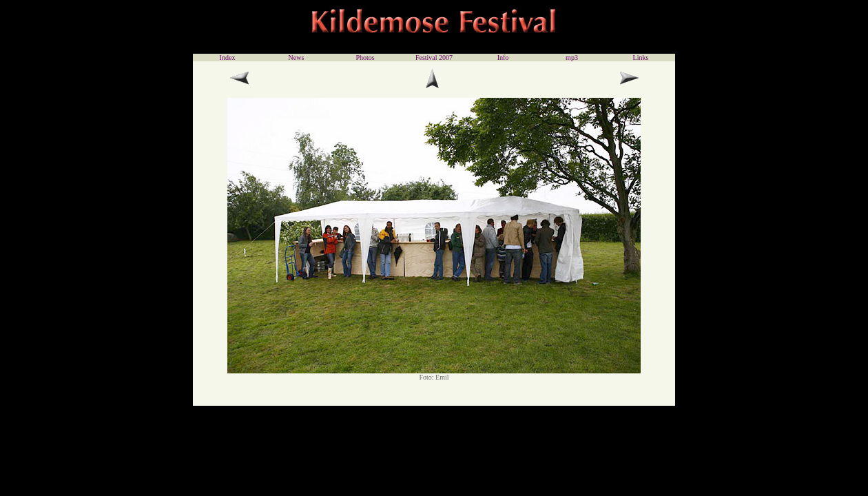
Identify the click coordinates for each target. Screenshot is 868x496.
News (297, 58)
